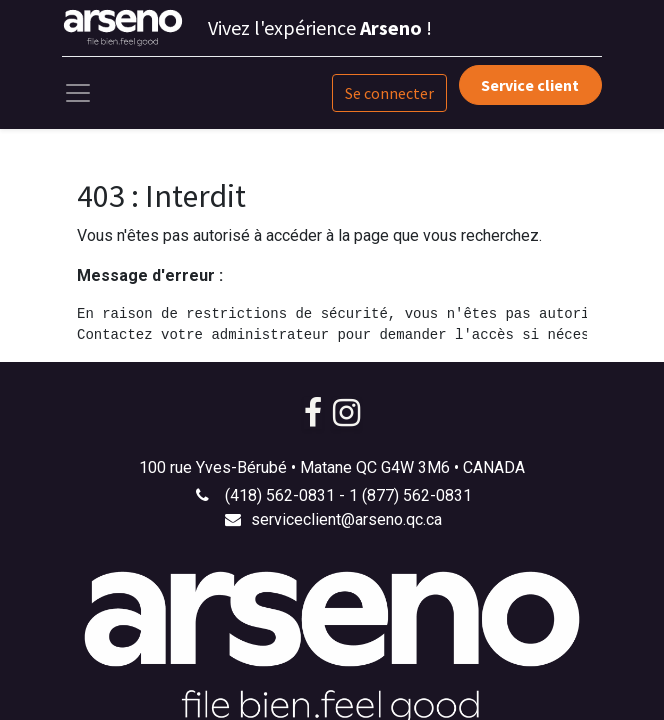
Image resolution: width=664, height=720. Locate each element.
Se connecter (389, 93)
